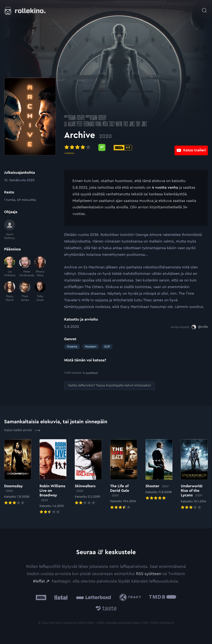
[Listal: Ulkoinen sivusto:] (60, 597)
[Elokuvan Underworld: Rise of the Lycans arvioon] (194, 475)
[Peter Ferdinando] (25, 267)
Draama (72, 347)
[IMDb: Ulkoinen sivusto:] (41, 597)
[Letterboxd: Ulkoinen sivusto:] (93, 597)
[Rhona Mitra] (40, 267)
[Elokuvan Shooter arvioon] (159, 470)
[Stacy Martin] (10, 292)
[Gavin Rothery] (10, 230)
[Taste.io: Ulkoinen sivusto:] (106, 609)
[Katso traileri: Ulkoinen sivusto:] (191, 147)
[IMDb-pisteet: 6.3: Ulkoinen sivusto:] (123, 148)
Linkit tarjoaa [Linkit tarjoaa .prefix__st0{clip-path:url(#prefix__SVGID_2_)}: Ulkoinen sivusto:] (81, 373)
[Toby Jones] (40, 292)
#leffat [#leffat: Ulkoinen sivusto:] (39, 581)
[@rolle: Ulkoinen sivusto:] (200, 327)
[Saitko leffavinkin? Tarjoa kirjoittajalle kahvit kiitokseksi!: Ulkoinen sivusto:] (110, 385)
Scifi (107, 347)
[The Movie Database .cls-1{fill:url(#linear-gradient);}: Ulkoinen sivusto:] (163, 597)
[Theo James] (25, 292)
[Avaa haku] (204, 8)
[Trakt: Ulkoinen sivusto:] (131, 597)
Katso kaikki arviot (22, 430)
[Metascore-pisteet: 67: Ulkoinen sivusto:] (102, 147)
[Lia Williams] (10, 267)
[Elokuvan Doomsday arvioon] (18, 472)
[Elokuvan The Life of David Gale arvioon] (124, 475)
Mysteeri (91, 347)
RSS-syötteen (149, 574)
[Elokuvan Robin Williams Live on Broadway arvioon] (53, 477)
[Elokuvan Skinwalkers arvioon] (88, 472)
